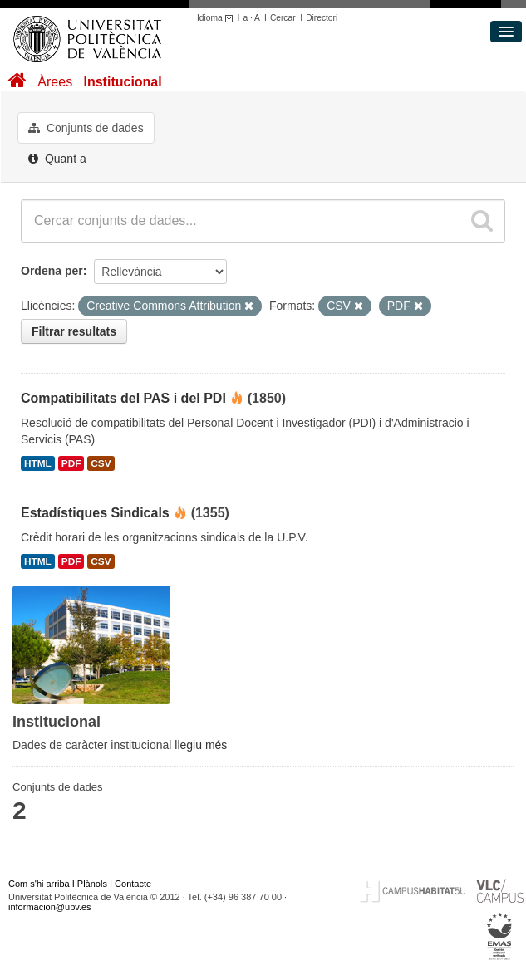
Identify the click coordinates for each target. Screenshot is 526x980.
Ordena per (52, 271)
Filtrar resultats (74, 331)
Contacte (133, 884)
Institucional (122, 82)
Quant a (57, 159)
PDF (71, 463)
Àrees (55, 82)
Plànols (92, 884)
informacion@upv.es (50, 907)
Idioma (217, 18)
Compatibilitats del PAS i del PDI (123, 398)
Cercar (283, 18)
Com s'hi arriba (39, 884)
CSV (101, 463)
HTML (38, 463)
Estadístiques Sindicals (95, 513)
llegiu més (201, 745)
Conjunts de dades (86, 128)
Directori (322, 18)
